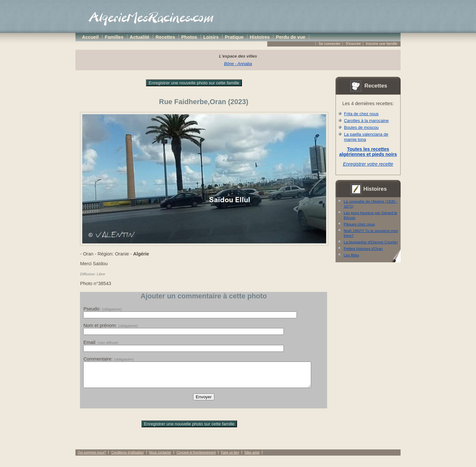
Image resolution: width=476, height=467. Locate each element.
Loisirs (211, 37)
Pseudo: (102, 309)
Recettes (165, 37)
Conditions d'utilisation (127, 457)
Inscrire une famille (382, 44)
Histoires (260, 37)
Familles (114, 37)
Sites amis (252, 457)
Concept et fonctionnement (196, 457)
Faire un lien (230, 457)
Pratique (234, 37)
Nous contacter (160, 457)
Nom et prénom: (111, 325)
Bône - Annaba (238, 64)
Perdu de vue (291, 37)
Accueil (90, 37)
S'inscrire (353, 44)
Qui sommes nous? (92, 457)
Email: (101, 342)
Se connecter (330, 44)
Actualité (140, 37)
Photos (189, 37)
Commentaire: (108, 359)
